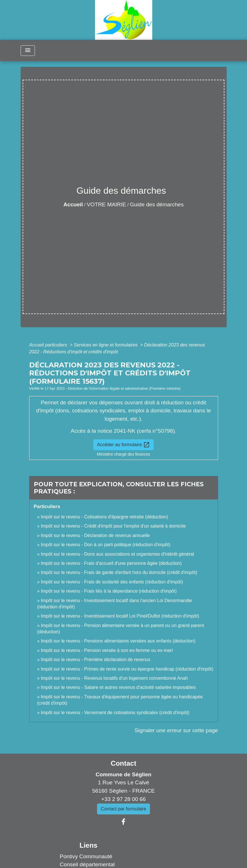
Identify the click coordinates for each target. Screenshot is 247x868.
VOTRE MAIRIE (106, 204)
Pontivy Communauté (86, 856)
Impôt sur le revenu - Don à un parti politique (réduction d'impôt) (106, 545)
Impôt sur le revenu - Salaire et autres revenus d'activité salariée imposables (118, 687)
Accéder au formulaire (123, 445)
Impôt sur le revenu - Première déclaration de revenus (96, 660)
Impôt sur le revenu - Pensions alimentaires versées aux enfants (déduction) (118, 641)
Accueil (73, 204)
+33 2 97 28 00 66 (123, 799)
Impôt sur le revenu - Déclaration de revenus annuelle (95, 535)
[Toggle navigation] (28, 51)
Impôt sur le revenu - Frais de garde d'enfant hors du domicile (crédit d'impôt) (119, 572)
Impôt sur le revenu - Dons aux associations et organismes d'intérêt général (117, 554)
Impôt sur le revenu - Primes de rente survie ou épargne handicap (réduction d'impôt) (127, 669)
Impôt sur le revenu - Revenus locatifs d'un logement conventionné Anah (114, 678)
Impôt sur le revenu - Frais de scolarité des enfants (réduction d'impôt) (112, 582)
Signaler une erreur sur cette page (176, 730)
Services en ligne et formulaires (106, 345)
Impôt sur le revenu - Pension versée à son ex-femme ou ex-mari (107, 650)
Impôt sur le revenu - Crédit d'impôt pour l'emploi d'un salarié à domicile (113, 526)
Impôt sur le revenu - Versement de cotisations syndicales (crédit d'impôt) (115, 713)
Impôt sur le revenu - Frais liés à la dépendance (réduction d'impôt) (109, 591)
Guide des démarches (157, 204)
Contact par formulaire (123, 809)
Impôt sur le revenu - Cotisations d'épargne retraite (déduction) (104, 517)
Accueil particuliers (49, 345)
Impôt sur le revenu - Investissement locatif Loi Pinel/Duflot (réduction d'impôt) (120, 616)
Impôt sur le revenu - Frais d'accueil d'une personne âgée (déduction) (111, 563)
